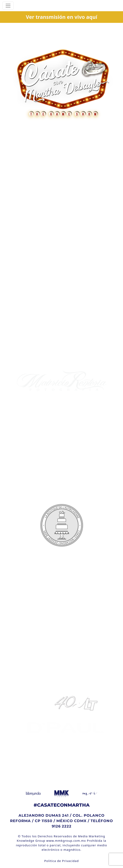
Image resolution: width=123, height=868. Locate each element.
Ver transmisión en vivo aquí (61, 17)
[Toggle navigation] (8, 6)
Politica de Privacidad (61, 861)
